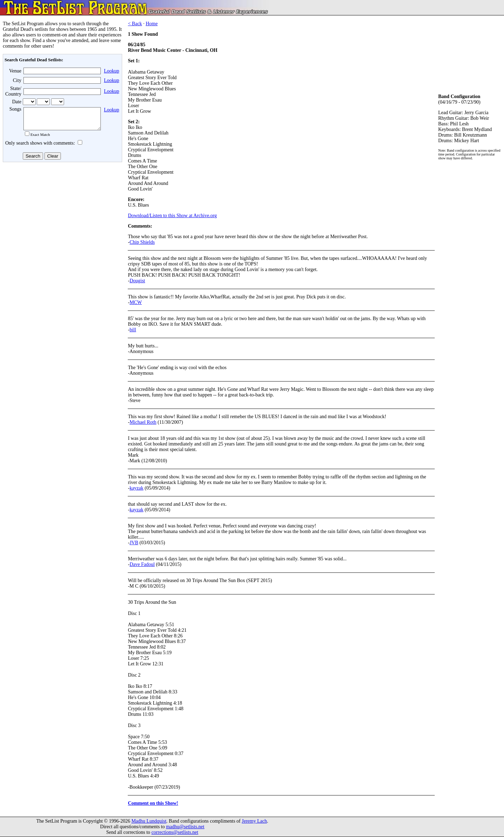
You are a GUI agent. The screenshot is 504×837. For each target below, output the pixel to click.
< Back (135, 24)
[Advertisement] (62, 220)
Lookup (112, 71)
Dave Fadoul (142, 564)
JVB (134, 543)
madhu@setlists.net (185, 827)
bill (133, 330)
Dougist (137, 281)
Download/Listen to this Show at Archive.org (172, 216)
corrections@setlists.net (175, 832)
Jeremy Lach (254, 821)
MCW (136, 302)
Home (152, 24)
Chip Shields (142, 242)
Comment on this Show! (153, 803)
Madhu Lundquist (149, 821)
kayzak (136, 488)
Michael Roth (143, 422)
